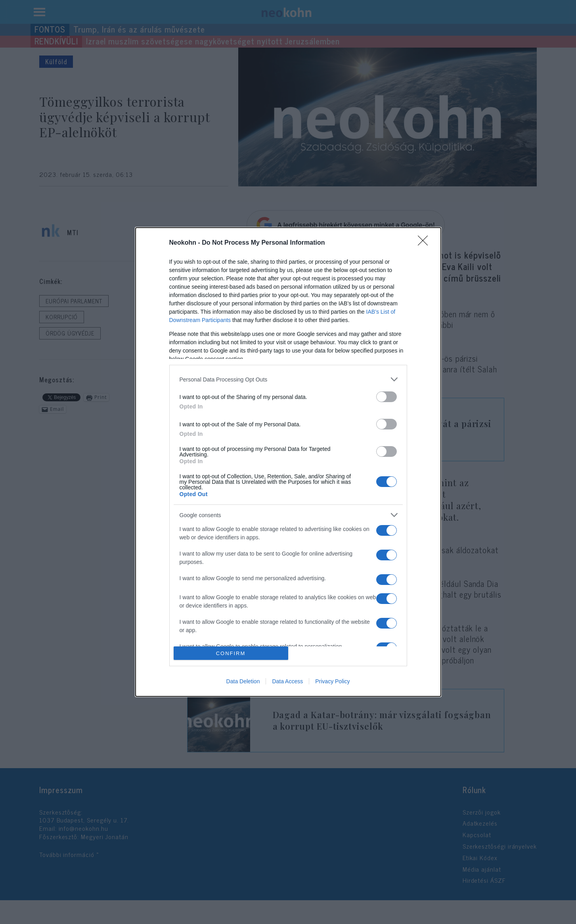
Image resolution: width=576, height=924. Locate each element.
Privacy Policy (332, 681)
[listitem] (288, 379)
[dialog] (288, 462)
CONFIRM (231, 653)
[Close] (425, 243)
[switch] (387, 397)
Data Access (287, 681)
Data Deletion (243, 681)
